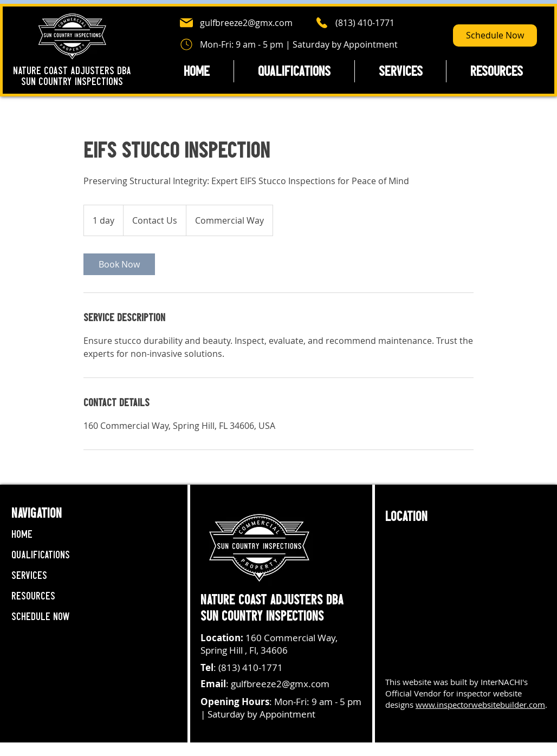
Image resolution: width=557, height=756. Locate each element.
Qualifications (41, 555)
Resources (33, 596)
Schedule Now (41, 617)
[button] (496, 71)
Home (22, 534)
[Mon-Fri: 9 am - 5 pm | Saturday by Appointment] (289, 44)
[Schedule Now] (495, 35)
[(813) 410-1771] (368, 23)
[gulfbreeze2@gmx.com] (243, 23)
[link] (119, 264)
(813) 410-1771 (251, 667)
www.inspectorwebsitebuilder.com (480, 705)
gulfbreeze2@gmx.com (280, 684)
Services (29, 575)
